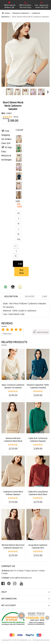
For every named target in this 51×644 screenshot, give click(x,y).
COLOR (19, 130)
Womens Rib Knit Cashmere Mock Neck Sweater (13, 440)
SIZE (18, 201)
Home (7, 13)
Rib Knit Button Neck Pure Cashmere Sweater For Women (13, 547)
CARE (44, 296)
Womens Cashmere (21, 13)
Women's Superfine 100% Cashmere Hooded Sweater (38, 386)
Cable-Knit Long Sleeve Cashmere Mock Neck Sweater (38, 493)
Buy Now (21, 271)
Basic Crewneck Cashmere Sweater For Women (13, 386)
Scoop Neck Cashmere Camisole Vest (38, 546)
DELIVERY (30, 296)
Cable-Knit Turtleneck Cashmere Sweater (38, 440)
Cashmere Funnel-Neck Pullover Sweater (13, 493)
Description (11, 296)
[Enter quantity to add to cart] (16, 251)
